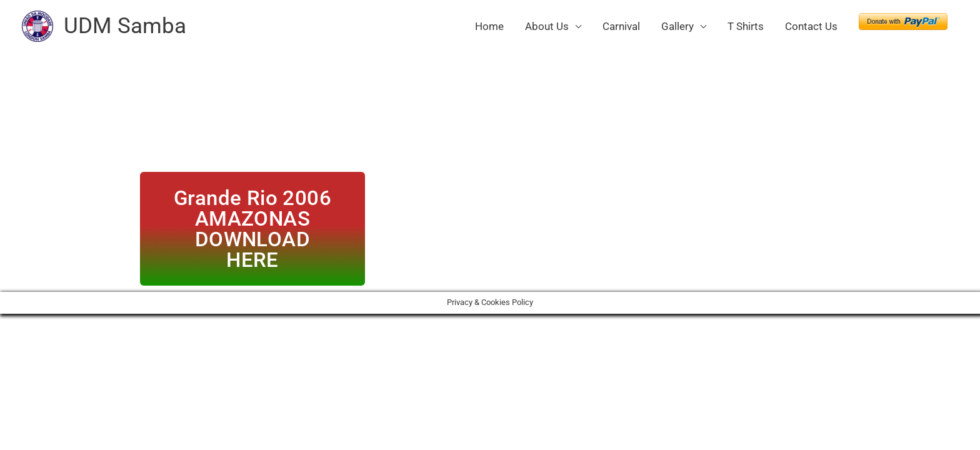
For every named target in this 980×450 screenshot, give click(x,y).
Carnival (621, 26)
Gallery (677, 26)
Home (489, 26)
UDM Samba (125, 26)
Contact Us (811, 26)
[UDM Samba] (37, 25)
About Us (547, 26)
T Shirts (746, 26)
